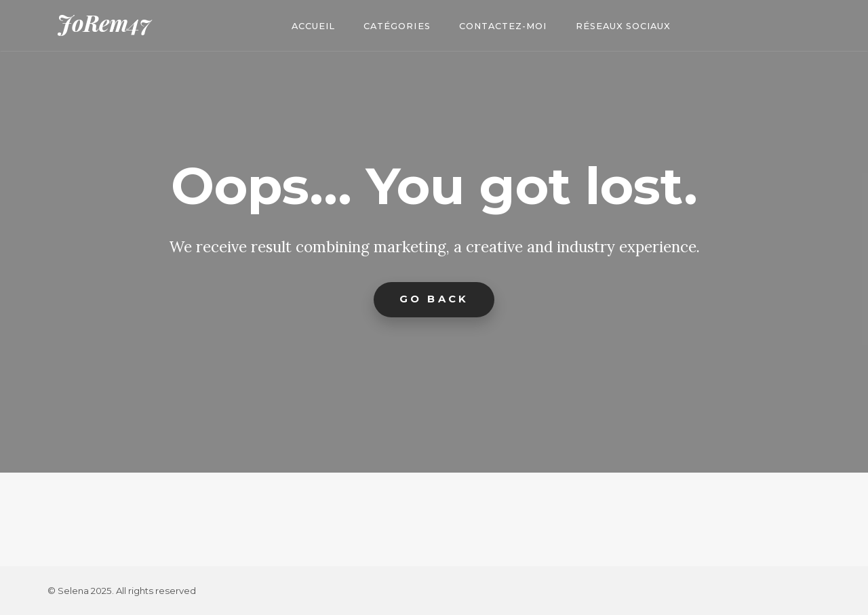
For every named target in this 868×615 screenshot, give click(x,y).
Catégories (397, 26)
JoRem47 (104, 23)
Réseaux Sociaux (623, 26)
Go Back (434, 299)
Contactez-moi (503, 26)
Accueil (313, 26)
